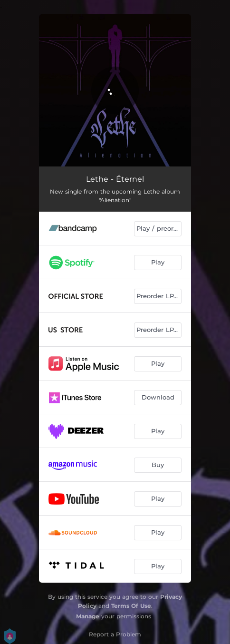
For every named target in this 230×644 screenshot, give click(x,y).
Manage (88, 616)
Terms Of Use (131, 606)
